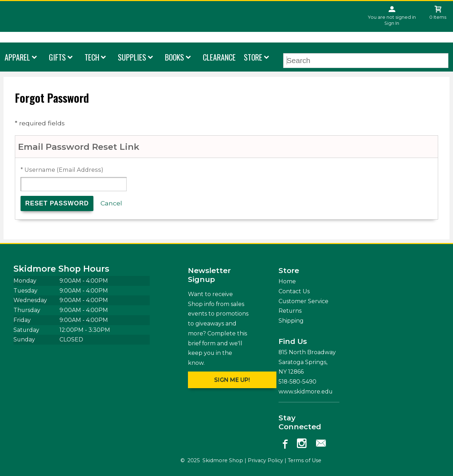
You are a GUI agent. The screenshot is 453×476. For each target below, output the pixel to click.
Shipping (291, 321)
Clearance (219, 57)
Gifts (57, 57)
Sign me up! (232, 380)
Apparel (17, 57)
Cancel (111, 203)
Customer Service (303, 301)
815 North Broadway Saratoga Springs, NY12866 (307, 362)
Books (174, 57)
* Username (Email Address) (62, 170)
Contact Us (294, 291)
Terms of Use (305, 460)
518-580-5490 (297, 382)
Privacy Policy (265, 460)
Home (287, 281)
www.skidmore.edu (306, 392)
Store (253, 57)
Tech (92, 57)
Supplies (132, 57)
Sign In (392, 23)
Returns (290, 311)
